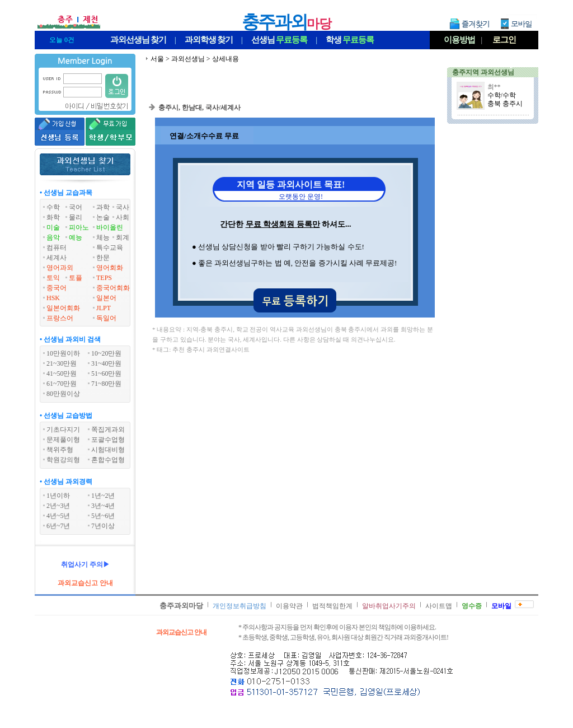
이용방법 (459, 40)
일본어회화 (63, 308)
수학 (53, 207)
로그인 (504, 40)
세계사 (57, 258)
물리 (76, 217)
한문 (103, 258)
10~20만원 (107, 353)
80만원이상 (63, 394)
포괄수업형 (108, 440)
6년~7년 (58, 526)
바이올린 (110, 227)
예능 (76, 237)
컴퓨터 (57, 248)
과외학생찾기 (209, 40)
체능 (103, 237)
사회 (123, 217)
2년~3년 (58, 506)
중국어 (57, 288)
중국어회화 (113, 288)
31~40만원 (107, 363)
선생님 (279, 40)
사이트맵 (439, 606)
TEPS (104, 278)
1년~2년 (103, 496)
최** (494, 87)
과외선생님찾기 (138, 40)
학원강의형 (63, 460)
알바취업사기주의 (389, 606)
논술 (103, 217)
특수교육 (110, 248)
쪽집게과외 (108, 430)
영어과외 (60, 268)
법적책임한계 (332, 606)
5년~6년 (103, 516)
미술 (53, 227)
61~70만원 (62, 384)
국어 (76, 207)
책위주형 (60, 450)
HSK (53, 298)
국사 (123, 207)
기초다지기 (63, 430)
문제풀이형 (63, 440)
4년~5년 (58, 516)
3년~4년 (103, 506)
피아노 (79, 227)
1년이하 (58, 496)
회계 (123, 237)
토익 (53, 278)
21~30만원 (62, 363)
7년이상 (103, 526)
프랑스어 (60, 318)
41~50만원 (62, 374)
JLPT (104, 308)
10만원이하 (63, 353)
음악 (53, 237)
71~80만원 (107, 384)
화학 (53, 217)
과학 (103, 207)
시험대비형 (108, 450)
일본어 (106, 298)
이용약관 (289, 606)
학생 (350, 40)
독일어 (106, 318)
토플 (76, 278)
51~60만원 (107, 374)
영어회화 (110, 268)
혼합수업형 (108, 460)
